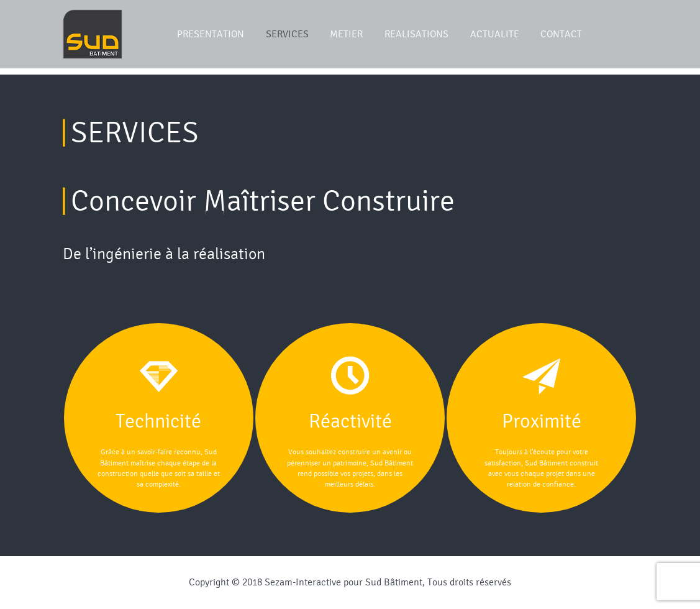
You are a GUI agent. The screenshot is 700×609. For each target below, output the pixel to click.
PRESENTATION (211, 34)
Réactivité (350, 421)
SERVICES (287, 34)
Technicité (158, 421)
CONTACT (561, 34)
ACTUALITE (495, 34)
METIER (346, 34)
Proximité (542, 421)
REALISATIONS (416, 34)
